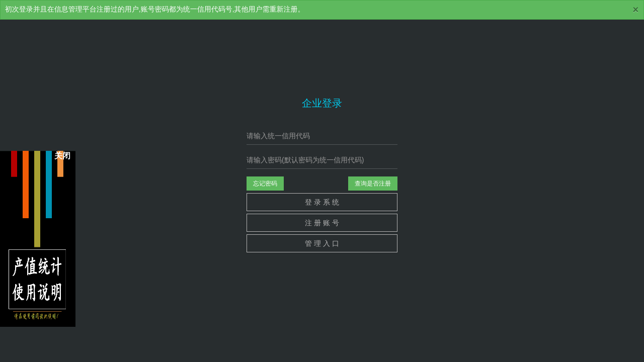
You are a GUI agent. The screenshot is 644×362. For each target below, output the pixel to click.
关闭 (62, 156)
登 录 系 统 (322, 202)
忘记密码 (265, 184)
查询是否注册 (373, 184)
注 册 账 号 (322, 223)
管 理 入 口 (322, 243)
